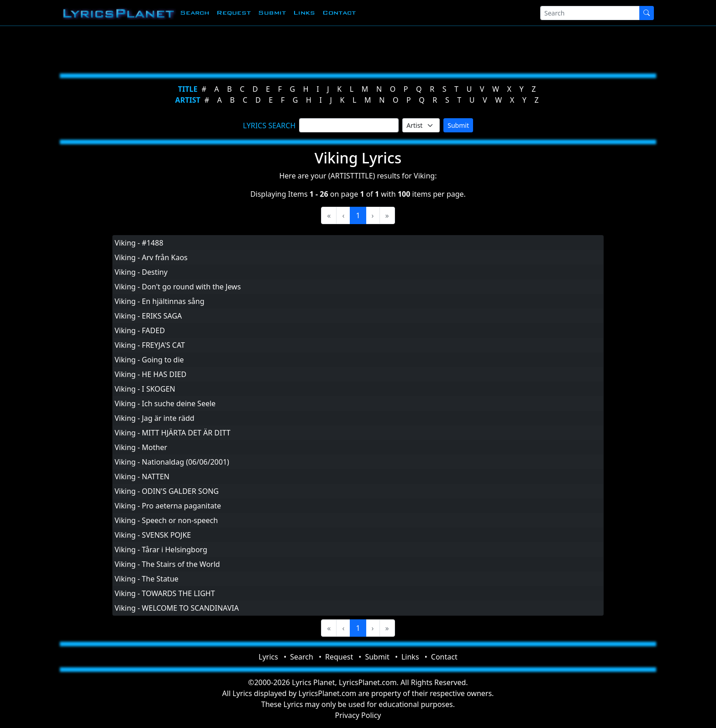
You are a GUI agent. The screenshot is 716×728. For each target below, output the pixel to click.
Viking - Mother (141, 447)
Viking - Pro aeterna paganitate (168, 506)
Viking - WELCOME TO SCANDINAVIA (177, 608)
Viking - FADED (140, 330)
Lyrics (268, 657)
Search (195, 13)
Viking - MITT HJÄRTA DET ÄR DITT (173, 433)
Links (304, 13)
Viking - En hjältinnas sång (160, 301)
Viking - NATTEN (142, 477)
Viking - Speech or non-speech (166, 520)
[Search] (590, 13)
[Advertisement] (313, 48)
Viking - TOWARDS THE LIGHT (165, 593)
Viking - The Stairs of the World (167, 564)
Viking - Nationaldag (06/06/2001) (172, 462)
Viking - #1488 (139, 243)
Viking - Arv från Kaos (151, 257)
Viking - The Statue (147, 579)
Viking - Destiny (141, 272)
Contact (339, 13)
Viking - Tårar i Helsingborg (161, 550)
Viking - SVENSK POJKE (153, 535)
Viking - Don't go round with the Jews (178, 287)
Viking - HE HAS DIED (150, 374)
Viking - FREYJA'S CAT (150, 345)
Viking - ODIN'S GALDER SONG (167, 491)
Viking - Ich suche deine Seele (165, 403)
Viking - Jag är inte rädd (155, 418)
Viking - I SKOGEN (145, 389)
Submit (272, 13)
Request (234, 13)
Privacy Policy (358, 715)
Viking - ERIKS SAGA (148, 316)
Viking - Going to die (149, 360)
